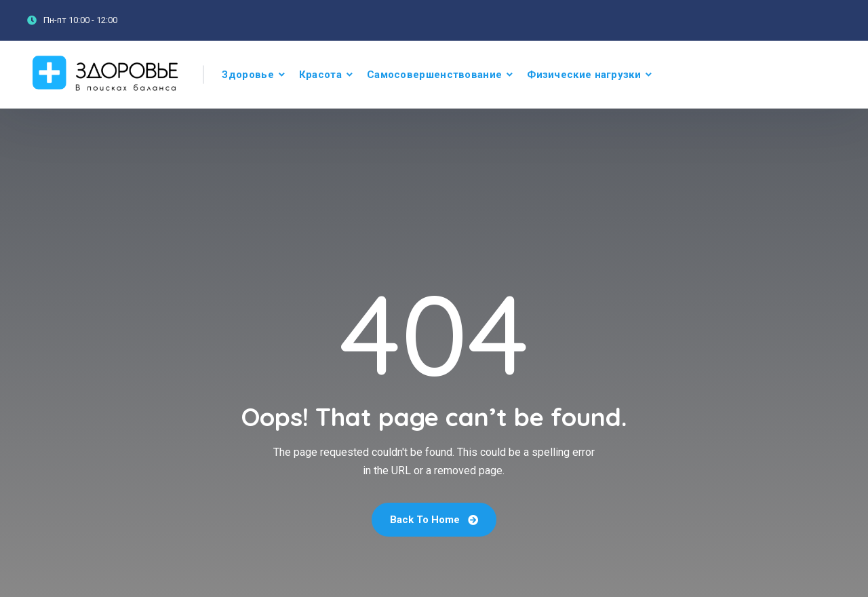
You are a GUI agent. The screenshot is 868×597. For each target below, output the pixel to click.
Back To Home (434, 520)
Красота (320, 75)
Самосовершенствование (434, 75)
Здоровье (248, 75)
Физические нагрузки (584, 75)
